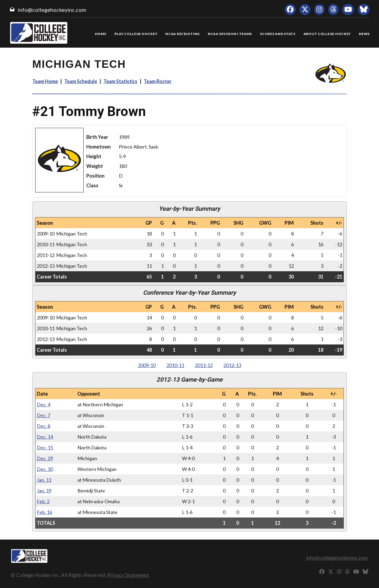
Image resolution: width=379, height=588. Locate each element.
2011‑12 (204, 365)
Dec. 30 (45, 469)
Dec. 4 (44, 404)
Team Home (45, 81)
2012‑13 (232, 365)
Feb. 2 (43, 501)
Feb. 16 (44, 512)
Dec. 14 (45, 437)
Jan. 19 (44, 491)
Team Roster (158, 81)
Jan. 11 (44, 480)
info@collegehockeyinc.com (52, 10)
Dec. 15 (45, 448)
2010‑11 (175, 365)
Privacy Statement (128, 575)
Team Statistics (120, 81)
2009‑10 (147, 365)
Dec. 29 (45, 458)
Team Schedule (81, 81)
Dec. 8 (44, 426)
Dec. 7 (44, 415)
